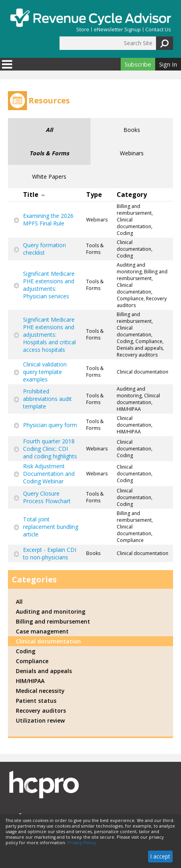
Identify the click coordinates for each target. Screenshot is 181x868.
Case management (42, 631)
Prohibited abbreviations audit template (47, 399)
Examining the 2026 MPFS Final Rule (48, 219)
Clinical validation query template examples (45, 372)
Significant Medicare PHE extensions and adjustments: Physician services (49, 285)
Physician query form (50, 425)
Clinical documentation (48, 641)
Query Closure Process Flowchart (47, 497)
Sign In (168, 64)
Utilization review (40, 720)
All (49, 130)
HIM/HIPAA (30, 681)
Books (132, 130)
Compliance (32, 661)
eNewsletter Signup (117, 30)
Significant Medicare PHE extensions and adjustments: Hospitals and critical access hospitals (49, 335)
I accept (160, 856)
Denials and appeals (44, 671)
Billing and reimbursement (53, 621)
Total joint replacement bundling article (51, 527)
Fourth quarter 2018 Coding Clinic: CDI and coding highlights (50, 449)
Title (34, 195)
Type (94, 195)
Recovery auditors (41, 711)
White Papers (49, 176)
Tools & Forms (49, 153)
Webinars (132, 153)
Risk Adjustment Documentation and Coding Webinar (49, 474)
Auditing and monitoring (51, 611)
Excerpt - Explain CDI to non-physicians (50, 553)
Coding (26, 651)
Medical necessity (40, 691)
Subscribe (138, 64)
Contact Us (158, 30)
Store (83, 30)
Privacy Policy (82, 843)
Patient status (36, 701)
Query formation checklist (44, 249)
